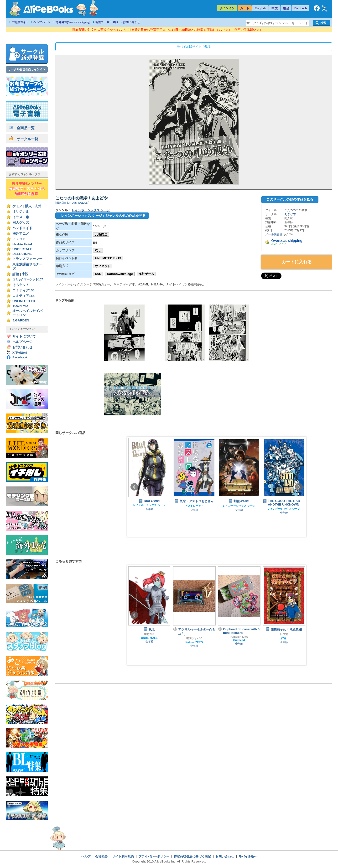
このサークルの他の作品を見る (290, 199)
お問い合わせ (131, 22)
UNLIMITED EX (24, 301)
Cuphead (239, 640)
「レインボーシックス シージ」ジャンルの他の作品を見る (102, 216)
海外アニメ (21, 234)
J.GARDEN (21, 320)
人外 (38, 206)
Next (299, 487)
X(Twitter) (20, 353)
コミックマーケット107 (28, 279)
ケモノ (17, 206)
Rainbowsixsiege (120, 274)
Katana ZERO (194, 642)
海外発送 (73, 22)
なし (98, 250)
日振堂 (284, 634)
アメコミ (19, 239)
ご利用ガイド (20, 22)
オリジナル (21, 212)
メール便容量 (274, 234)
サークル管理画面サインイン (27, 69)
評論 (16, 274)
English (260, 8)
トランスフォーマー (27, 259)
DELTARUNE (22, 254)
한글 (286, 8)
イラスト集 (21, 217)
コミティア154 (23, 296)
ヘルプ (86, 856)
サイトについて (24, 336)
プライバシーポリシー (154, 856)
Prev (134, 487)
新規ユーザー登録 (107, 22)
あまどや (290, 214)
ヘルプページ (42, 22)
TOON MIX (20, 306)
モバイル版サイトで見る (194, 47)
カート (245, 8)
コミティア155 (23, 290)
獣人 (28, 206)
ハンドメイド (22, 228)
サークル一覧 (24, 139)
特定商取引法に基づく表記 (192, 856)
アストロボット (194, 506)
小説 (25, 274)
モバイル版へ (248, 856)
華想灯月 (149, 634)
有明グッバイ (194, 638)
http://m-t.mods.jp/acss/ (72, 203)
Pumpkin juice (239, 637)
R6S (98, 274)
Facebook (20, 357)
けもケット (21, 285)
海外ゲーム (146, 274)
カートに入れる (297, 262)
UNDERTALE (22, 249)
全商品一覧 (22, 128)
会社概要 (101, 856)
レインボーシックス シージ (91, 210)
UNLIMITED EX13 (108, 258)
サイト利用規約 (123, 856)
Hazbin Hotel (22, 244)
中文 (275, 8)
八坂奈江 (101, 235)
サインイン (227, 8)
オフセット (103, 266)
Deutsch (301, 8)
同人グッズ (21, 223)
